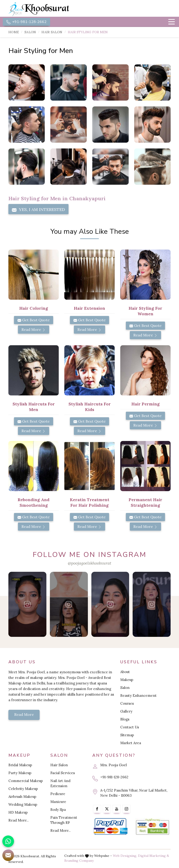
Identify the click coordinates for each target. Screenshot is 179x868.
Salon (30, 32)
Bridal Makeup (20, 765)
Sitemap (127, 735)
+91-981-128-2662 (26, 22)
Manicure (58, 802)
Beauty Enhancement (138, 695)
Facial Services (63, 773)
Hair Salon (52, 32)
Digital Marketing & (153, 856)
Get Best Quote (34, 320)
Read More (34, 329)
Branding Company (79, 861)
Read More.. (19, 820)
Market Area (131, 743)
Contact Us (130, 727)
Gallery (126, 711)
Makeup (127, 680)
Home (14, 32)
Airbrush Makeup (22, 797)
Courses (127, 703)
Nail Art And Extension (60, 783)
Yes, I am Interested (38, 210)
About (125, 672)
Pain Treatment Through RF (64, 820)
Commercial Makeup (26, 781)
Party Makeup (20, 773)
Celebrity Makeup (23, 789)
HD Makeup (18, 812)
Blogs (125, 719)
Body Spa (58, 810)
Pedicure (58, 794)
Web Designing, (125, 856)
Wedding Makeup (23, 804)
